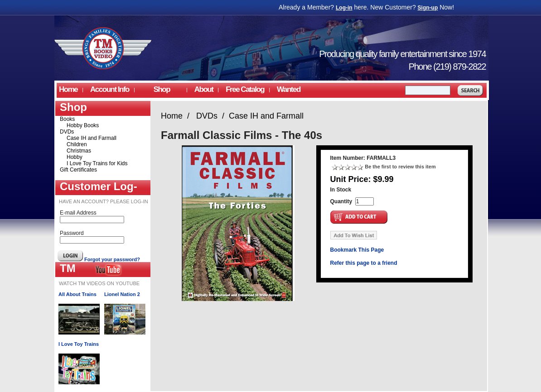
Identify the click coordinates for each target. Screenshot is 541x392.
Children (77, 144)
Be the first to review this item (400, 167)
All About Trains (77, 294)
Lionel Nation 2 (122, 294)
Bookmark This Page (357, 250)
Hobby (75, 157)
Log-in (344, 8)
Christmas (79, 151)
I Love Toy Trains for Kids (97, 163)
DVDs (67, 132)
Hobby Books (83, 125)
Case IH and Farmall (92, 138)
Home (68, 89)
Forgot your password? (112, 259)
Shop (162, 89)
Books (67, 119)
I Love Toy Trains (79, 344)
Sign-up (428, 8)
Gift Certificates (78, 170)
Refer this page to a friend (364, 263)
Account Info (110, 89)
